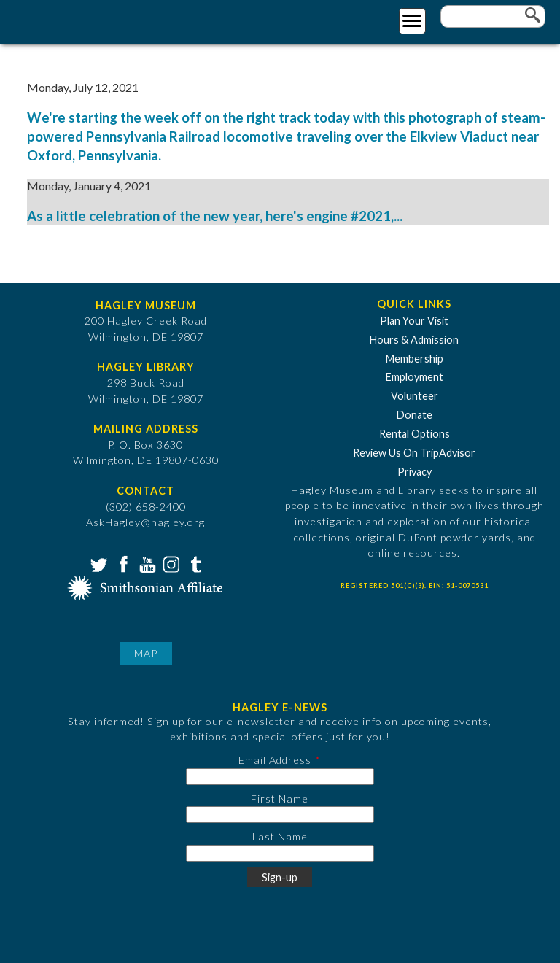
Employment (415, 377)
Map (146, 653)
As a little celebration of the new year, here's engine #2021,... (215, 216)
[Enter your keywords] (493, 16)
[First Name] (280, 815)
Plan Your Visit (414, 321)
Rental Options (415, 434)
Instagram (170, 563)
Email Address (275, 760)
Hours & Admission (414, 340)
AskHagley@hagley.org (145, 522)
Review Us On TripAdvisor (414, 453)
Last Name (280, 836)
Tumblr (194, 563)
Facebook (122, 563)
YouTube (146, 563)
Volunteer (415, 396)
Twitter (98, 563)
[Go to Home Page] (71, 19)
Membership (415, 359)
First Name (280, 798)
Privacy (415, 472)
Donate (415, 415)
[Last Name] (280, 853)
